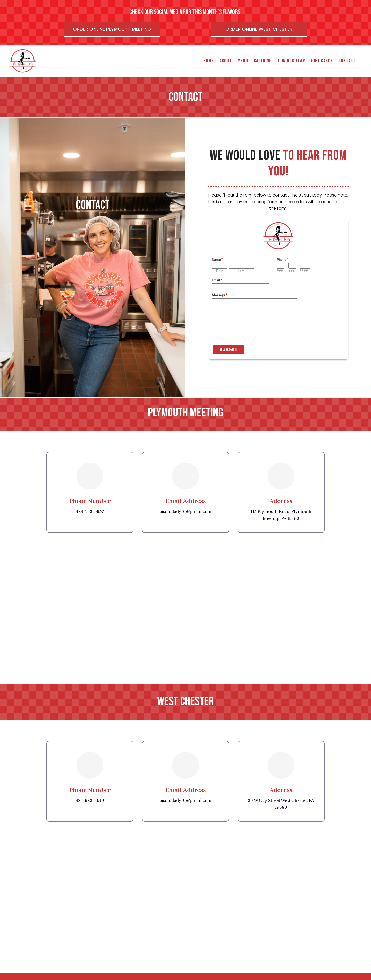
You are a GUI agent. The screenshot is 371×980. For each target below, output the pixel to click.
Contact (347, 61)
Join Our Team (292, 61)
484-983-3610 (90, 800)
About (226, 61)
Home (209, 61)
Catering (263, 61)
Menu (243, 61)
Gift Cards (322, 61)
